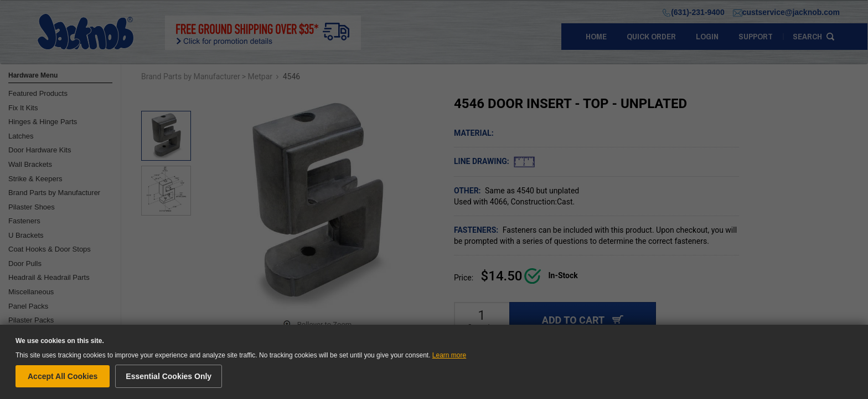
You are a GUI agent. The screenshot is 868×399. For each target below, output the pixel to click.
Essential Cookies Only (169, 376)
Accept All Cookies (63, 376)
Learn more (449, 355)
